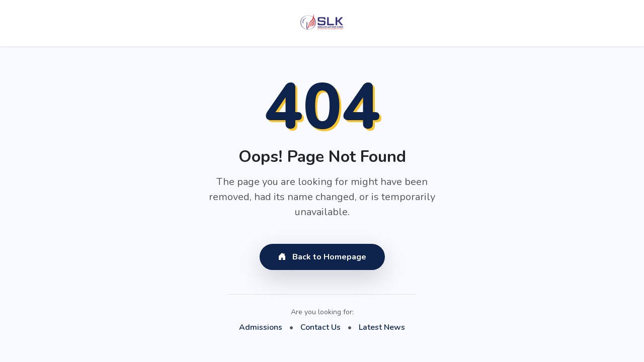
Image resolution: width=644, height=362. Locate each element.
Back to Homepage (322, 257)
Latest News (382, 327)
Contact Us (320, 327)
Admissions (261, 327)
